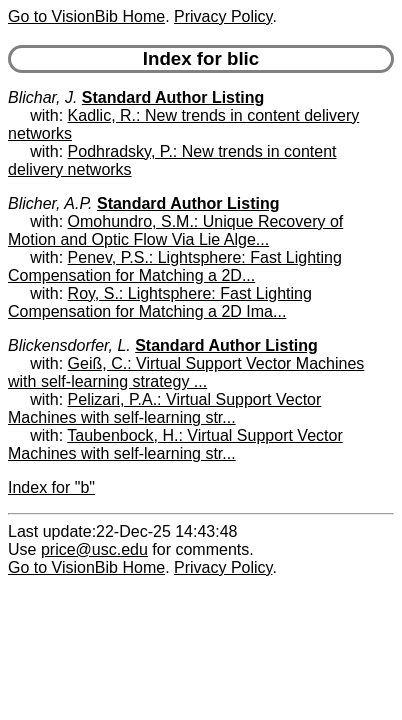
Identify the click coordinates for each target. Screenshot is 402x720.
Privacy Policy (223, 16)
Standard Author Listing (173, 97)
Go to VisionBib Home (86, 16)
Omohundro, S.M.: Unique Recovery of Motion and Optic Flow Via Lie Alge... (175, 230)
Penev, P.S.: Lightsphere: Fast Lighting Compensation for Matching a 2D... (175, 266)
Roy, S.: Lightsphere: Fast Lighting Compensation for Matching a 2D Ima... (160, 302)
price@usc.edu (94, 549)
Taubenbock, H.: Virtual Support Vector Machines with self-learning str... (175, 444)
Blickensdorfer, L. (69, 345)
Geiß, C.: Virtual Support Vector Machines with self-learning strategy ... (186, 372)
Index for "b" (51, 487)
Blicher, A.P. (50, 203)
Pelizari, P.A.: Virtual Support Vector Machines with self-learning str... (164, 408)
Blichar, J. (42, 97)
